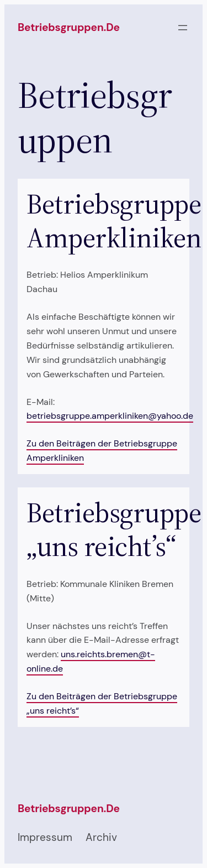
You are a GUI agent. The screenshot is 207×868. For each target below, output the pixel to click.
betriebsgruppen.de (69, 27)
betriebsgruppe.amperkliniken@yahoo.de (110, 416)
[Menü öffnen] (183, 28)
